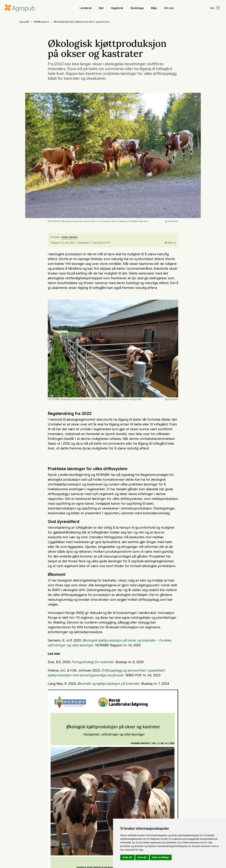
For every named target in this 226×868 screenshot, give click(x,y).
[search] (215, 8)
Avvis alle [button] (142, 857)
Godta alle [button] (127, 857)
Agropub (24, 22)
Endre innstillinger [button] (161, 857)
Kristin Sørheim (70, 237)
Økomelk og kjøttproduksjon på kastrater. (109, 684)
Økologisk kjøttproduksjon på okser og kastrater (82, 22)
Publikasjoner (41, 22)
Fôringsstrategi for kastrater (93, 662)
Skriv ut (170, 243)
